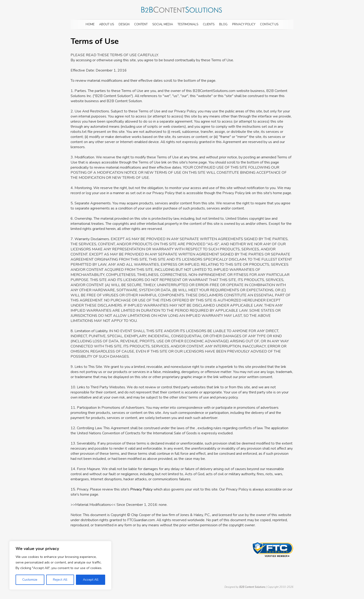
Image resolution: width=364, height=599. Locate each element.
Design (124, 24)
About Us (107, 24)
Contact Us (269, 24)
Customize (30, 580)
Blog (223, 24)
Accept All (91, 580)
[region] (60, 565)
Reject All (60, 580)
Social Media (163, 24)
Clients (209, 24)
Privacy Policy (244, 24)
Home (90, 24)
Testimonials (188, 24)
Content (141, 24)
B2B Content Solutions (252, 587)
